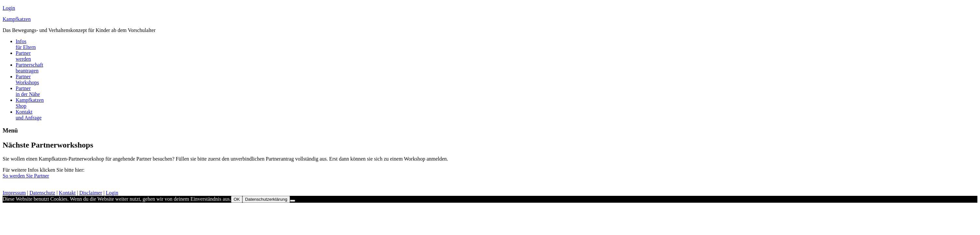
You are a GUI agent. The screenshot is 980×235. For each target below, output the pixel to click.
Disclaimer (91, 193)
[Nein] (293, 201)
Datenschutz (42, 193)
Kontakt (67, 193)
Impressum (14, 193)
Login (9, 8)
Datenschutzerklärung (266, 199)
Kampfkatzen (17, 19)
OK (237, 199)
